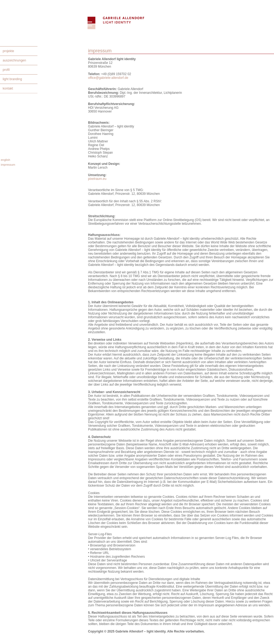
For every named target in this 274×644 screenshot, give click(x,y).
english (5, 160)
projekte (8, 51)
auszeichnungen (14, 60)
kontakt (8, 88)
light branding (12, 79)
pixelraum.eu (97, 179)
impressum (8, 165)
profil (6, 70)
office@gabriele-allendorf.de (108, 78)
